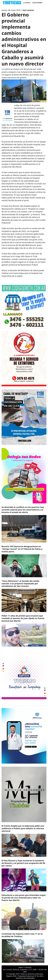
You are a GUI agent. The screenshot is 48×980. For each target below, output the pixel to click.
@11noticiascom (8, 120)
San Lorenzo (28, 10)
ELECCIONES (37, 3)
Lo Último (27, 3)
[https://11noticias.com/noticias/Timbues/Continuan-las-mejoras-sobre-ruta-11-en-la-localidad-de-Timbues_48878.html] (24, 948)
